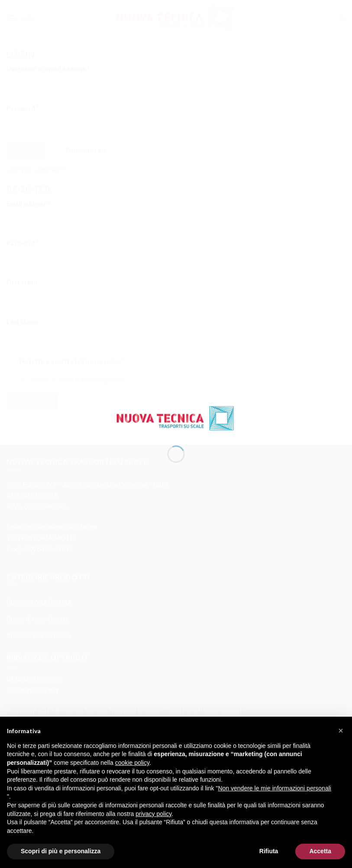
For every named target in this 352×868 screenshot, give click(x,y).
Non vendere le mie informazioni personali (274, 788)
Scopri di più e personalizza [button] (61, 851)
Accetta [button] (320, 851)
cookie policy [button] (132, 763)
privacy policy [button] (153, 814)
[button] (341, 731)
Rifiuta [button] (269, 851)
